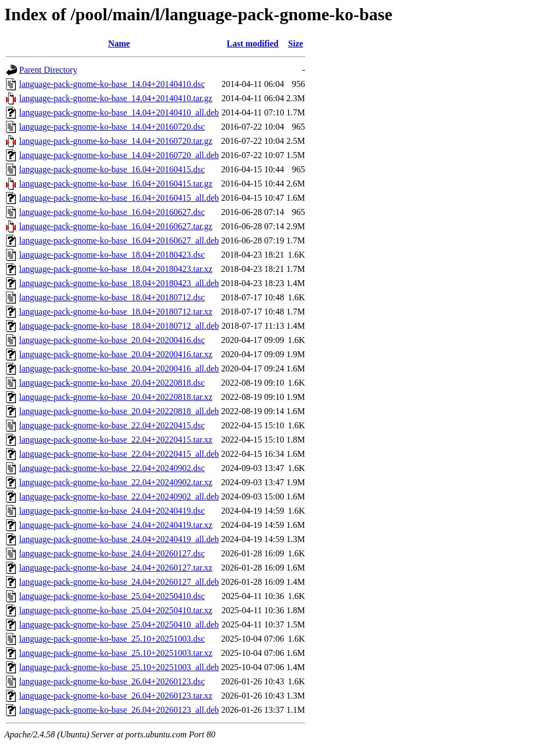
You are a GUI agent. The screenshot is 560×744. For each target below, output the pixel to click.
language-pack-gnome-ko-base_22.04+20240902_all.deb (119, 496)
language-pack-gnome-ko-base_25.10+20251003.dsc (112, 639)
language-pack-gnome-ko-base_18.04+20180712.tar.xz (116, 312)
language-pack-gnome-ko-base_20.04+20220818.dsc (112, 383)
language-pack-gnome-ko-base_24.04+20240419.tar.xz (116, 525)
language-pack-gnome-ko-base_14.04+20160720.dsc (112, 127)
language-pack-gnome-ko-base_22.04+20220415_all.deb (119, 454)
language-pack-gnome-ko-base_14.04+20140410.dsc (112, 84)
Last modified (253, 43)
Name (119, 43)
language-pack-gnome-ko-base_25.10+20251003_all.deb (119, 667)
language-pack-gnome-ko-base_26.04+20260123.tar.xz (116, 696)
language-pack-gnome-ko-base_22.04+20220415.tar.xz (116, 440)
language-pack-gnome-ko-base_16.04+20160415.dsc (112, 169)
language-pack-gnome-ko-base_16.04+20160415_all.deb (119, 198)
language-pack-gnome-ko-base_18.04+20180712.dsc (112, 297)
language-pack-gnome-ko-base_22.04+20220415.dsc (112, 425)
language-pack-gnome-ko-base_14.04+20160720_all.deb (119, 155)
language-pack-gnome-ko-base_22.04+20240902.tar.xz (116, 482)
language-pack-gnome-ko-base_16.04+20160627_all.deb (119, 240)
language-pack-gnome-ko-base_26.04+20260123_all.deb (119, 710)
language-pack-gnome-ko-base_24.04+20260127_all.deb (119, 582)
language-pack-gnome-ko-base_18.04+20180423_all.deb (119, 283)
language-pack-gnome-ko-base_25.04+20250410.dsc (112, 596)
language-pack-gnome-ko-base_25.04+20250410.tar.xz (116, 610)
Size (296, 43)
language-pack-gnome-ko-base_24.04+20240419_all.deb (119, 539)
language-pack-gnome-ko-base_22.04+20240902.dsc (112, 468)
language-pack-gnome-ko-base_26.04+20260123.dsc (112, 681)
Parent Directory (48, 70)
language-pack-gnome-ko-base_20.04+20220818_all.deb (119, 411)
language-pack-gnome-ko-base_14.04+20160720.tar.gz (116, 141)
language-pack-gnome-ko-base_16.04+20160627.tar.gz (116, 226)
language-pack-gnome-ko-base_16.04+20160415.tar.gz (116, 184)
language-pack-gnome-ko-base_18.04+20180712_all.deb (119, 326)
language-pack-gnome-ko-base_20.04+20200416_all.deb (119, 368)
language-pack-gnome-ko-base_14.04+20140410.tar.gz (116, 98)
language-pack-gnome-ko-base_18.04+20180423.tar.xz (116, 269)
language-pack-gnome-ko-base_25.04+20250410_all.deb (119, 624)
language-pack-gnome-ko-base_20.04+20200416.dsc (112, 340)
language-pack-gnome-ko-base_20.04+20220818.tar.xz (116, 397)
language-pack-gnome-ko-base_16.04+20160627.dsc (112, 212)
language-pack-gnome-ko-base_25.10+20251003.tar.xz (116, 653)
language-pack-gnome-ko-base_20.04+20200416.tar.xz (116, 354)
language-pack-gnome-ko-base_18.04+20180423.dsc (112, 255)
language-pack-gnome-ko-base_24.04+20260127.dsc (112, 553)
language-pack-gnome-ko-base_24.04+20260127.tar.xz (116, 568)
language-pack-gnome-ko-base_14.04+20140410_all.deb (119, 112)
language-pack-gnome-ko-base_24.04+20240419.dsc (112, 511)
